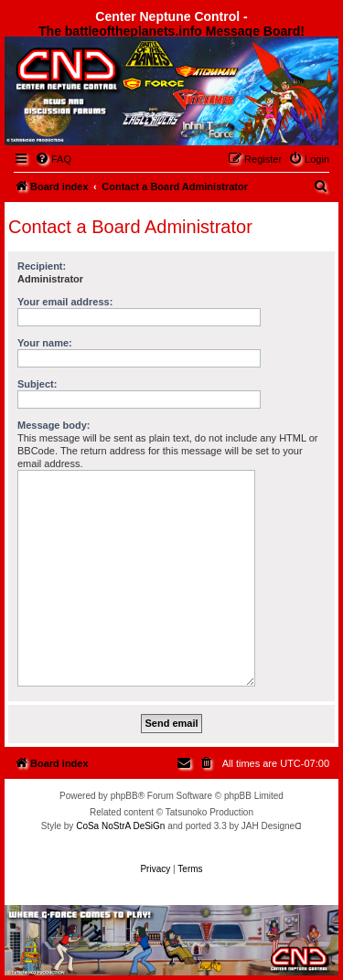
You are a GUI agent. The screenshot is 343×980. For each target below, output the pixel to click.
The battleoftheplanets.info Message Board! (171, 31)
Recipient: (42, 266)
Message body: (54, 425)
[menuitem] (53, 159)
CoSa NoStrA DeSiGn (120, 826)
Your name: (45, 343)
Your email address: (65, 302)
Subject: (37, 384)
